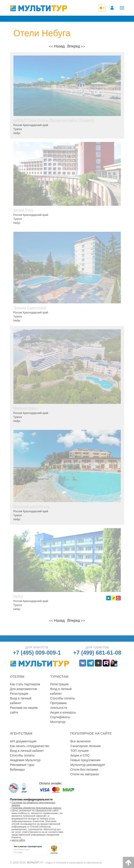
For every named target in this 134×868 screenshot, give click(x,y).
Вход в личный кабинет (21, 701)
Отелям (17, 676)
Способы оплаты (63, 698)
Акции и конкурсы (63, 712)
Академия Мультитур (25, 760)
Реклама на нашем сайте (24, 710)
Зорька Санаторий (30, 308)
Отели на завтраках (85, 774)
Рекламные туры (22, 765)
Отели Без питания (84, 769)
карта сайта (18, 840)
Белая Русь (24, 210)
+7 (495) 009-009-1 (37, 653)
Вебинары (17, 769)
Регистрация (19, 694)
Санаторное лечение (86, 746)
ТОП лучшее (80, 751)
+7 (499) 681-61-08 (97, 653)
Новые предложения (85, 760)
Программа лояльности (59, 705)
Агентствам (21, 733)
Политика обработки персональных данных (37, 808)
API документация (23, 741)
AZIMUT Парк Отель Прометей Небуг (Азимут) (54, 120)
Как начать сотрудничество (30, 746)
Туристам (59, 676)
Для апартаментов (23, 689)
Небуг (18, 596)
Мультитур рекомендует (88, 765)
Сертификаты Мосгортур (60, 719)
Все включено (81, 741)
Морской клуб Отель (32, 507)
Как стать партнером (25, 684)
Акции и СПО (80, 755)
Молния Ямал (26, 408)
